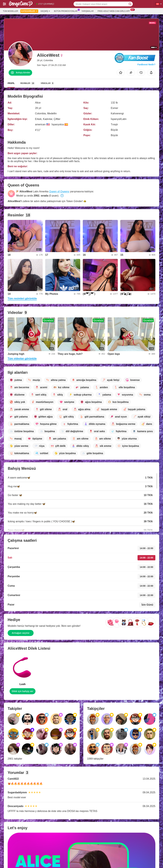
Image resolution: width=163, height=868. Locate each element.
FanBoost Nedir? (146, 64)
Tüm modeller (10, 11)
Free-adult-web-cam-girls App (114, 11)
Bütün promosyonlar (66, 11)
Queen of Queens (59, 191)
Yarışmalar (88, 11)
